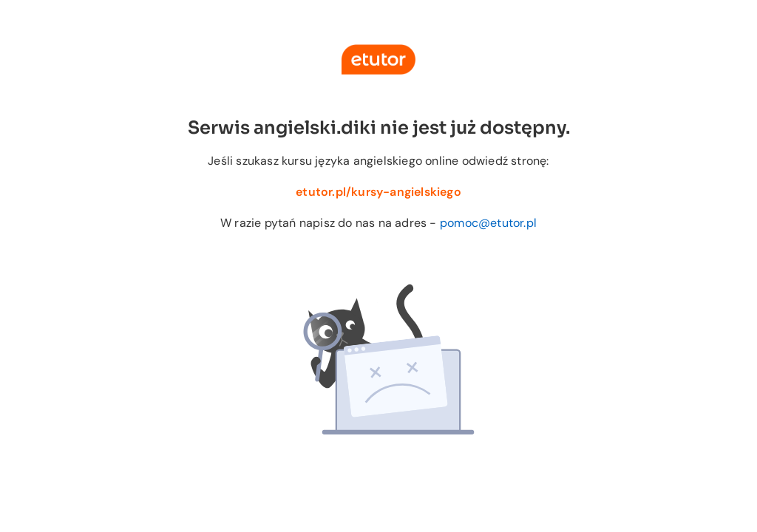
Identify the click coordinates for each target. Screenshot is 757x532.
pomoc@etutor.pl (488, 223)
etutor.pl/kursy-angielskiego (378, 192)
